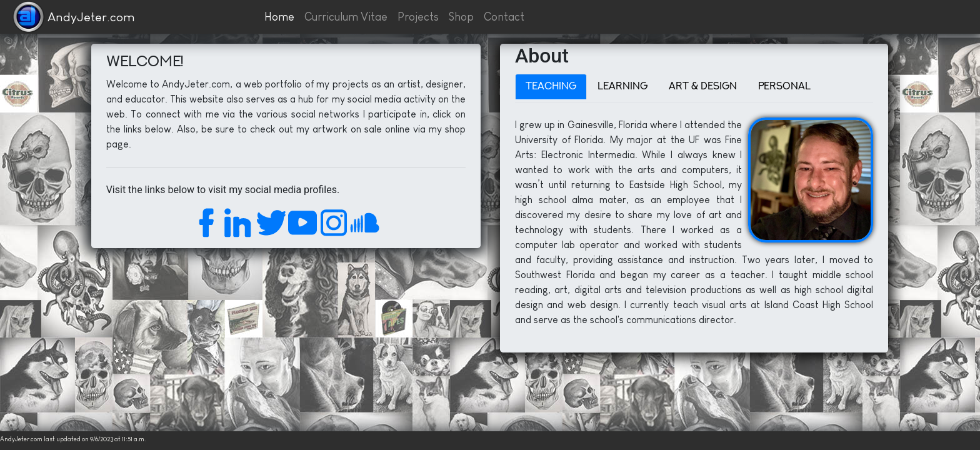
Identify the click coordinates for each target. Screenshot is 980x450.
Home (279, 17)
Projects (418, 17)
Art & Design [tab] (703, 87)
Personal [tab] (784, 87)
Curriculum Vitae (346, 17)
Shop (461, 17)
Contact (504, 17)
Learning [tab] (622, 87)
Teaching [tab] (551, 87)
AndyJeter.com (91, 17)
